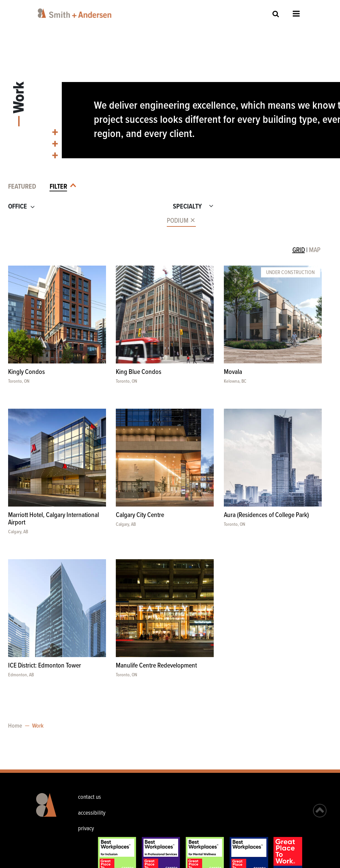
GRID (299, 250)
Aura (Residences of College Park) (266, 515)
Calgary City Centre (140, 515)
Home (15, 726)
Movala (233, 372)
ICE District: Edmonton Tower (45, 666)
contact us (89, 797)
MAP (315, 250)
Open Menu (296, 13)
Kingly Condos (27, 372)
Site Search (276, 14)
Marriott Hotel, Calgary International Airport (54, 519)
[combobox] (84, 221)
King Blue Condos (139, 372)
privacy (86, 829)
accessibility (92, 813)
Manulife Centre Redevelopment (156, 666)
